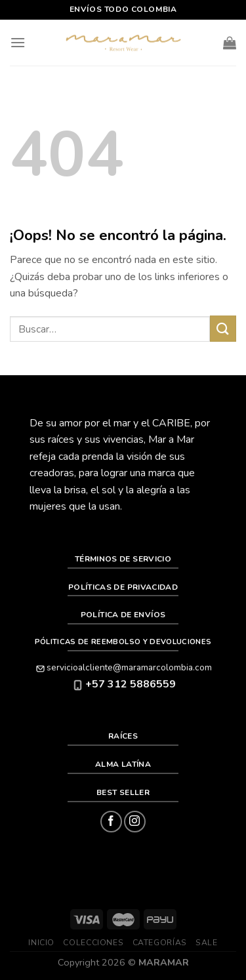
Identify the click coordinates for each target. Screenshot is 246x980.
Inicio (41, 943)
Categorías (160, 943)
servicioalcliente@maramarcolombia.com (123, 667)
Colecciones (93, 943)
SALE (206, 943)
